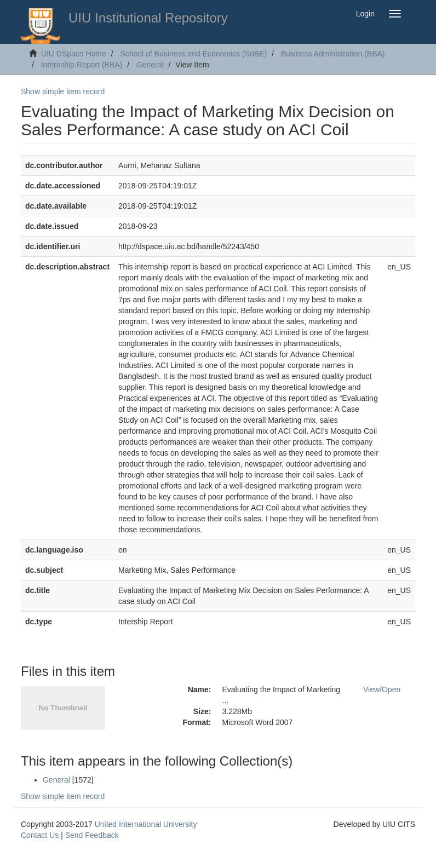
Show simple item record (63, 91)
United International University (146, 824)
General (150, 65)
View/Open (382, 689)
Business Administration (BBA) (333, 54)
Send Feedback (92, 835)
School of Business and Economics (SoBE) (193, 54)
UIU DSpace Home (74, 54)
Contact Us (40, 835)
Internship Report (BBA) (82, 65)
